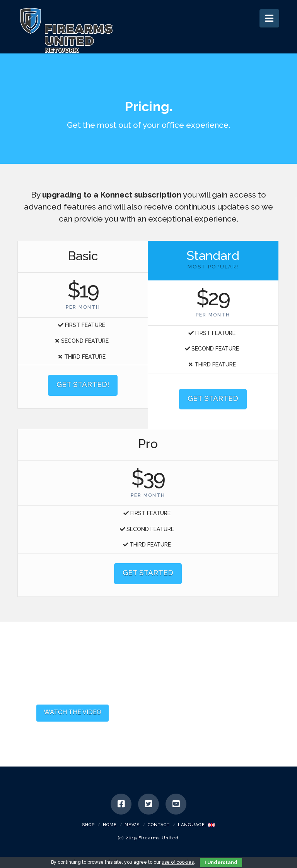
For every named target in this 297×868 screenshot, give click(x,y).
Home (110, 825)
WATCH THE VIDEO (73, 712)
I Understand (221, 863)
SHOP (88, 825)
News (132, 825)
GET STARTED (213, 398)
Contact (159, 825)
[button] (269, 18)
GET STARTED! (83, 384)
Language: (196, 825)
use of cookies (178, 862)
